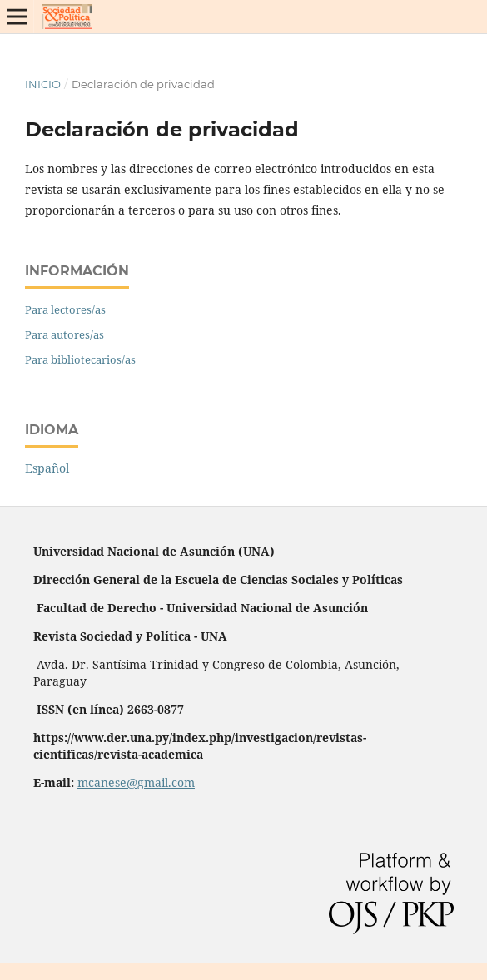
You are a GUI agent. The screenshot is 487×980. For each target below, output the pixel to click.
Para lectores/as (65, 309)
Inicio (43, 84)
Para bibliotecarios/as (80, 359)
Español (47, 468)
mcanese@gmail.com (136, 782)
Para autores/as (65, 334)
